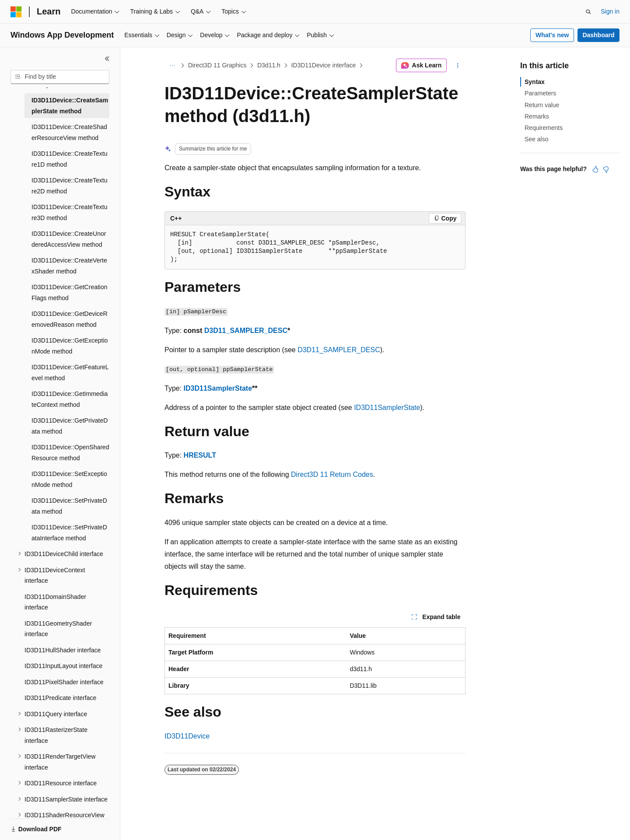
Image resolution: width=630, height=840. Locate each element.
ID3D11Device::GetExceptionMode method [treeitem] (70, 346)
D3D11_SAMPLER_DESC (246, 331)
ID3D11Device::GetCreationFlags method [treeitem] (70, 292)
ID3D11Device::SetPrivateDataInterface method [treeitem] (69, 533)
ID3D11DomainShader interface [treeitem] (55, 602)
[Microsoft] (16, 12)
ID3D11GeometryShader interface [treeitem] (58, 629)
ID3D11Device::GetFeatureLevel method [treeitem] (70, 373)
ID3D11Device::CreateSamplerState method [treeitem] (70, 106)
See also (536, 139)
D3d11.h (269, 65)
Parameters (540, 93)
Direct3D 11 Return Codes (332, 474)
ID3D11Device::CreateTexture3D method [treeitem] (70, 212)
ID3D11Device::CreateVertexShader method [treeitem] (69, 266)
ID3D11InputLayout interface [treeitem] (63, 666)
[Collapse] (107, 59)
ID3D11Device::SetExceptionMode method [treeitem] (69, 479)
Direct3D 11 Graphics (217, 65)
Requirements (544, 128)
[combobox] (60, 77)
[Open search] (588, 12)
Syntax (535, 82)
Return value (542, 105)
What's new (552, 35)
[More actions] (458, 66)
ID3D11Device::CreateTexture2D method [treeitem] (70, 186)
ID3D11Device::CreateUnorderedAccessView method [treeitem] (69, 239)
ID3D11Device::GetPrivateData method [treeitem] (70, 426)
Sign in (610, 11)
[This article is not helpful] (606, 169)
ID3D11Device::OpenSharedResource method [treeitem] (70, 453)
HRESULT (200, 455)
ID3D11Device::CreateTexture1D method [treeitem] (70, 159)
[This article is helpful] (595, 169)
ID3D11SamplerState (218, 388)
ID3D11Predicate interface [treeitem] (60, 698)
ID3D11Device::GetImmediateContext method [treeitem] (70, 399)
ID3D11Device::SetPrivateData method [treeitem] (69, 506)
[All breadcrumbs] (172, 66)
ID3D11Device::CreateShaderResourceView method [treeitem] (69, 132)
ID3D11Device (187, 736)
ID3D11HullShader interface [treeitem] (63, 650)
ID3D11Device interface (323, 65)
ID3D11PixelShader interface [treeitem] (64, 682)
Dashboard (598, 35)
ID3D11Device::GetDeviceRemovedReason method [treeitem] (70, 319)
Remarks (537, 116)
